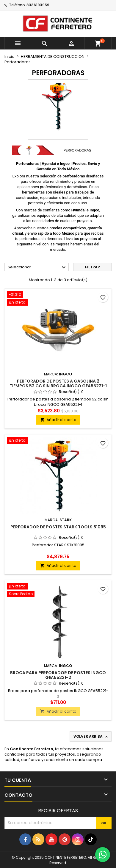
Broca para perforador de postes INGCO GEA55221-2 (58, 675)
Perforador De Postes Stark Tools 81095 (58, 527)
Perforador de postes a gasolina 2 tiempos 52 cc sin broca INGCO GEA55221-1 (58, 383)
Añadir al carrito (58, 420)
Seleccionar (37, 267)
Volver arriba (91, 737)
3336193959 (38, 5)
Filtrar (93, 267)
